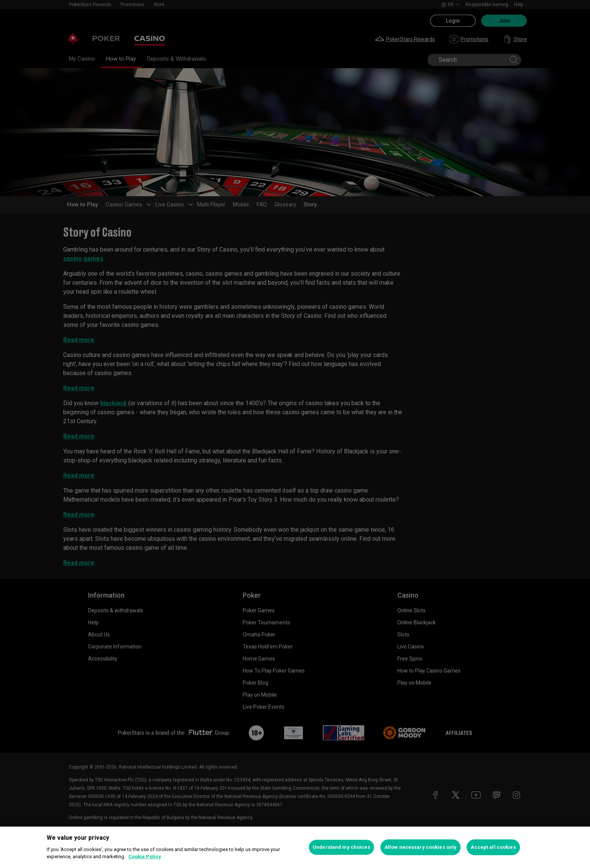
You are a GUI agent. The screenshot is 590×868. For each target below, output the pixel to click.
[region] (295, 847)
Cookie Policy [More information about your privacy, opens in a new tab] (145, 857)
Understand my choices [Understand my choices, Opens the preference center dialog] (341, 847)
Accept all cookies (493, 847)
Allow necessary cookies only (421, 847)
